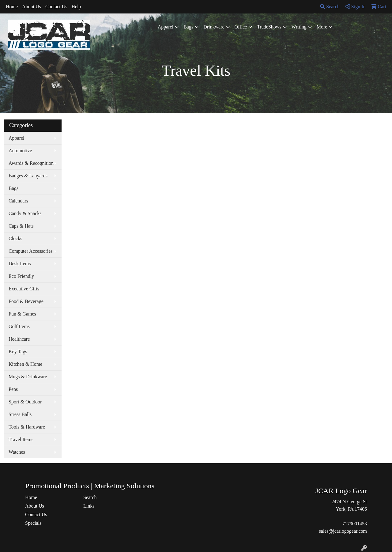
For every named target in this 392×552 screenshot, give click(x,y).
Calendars (18, 201)
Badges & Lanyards (28, 176)
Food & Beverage (26, 301)
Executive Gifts (24, 289)
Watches (17, 452)
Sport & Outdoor (25, 402)
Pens (13, 389)
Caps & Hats (21, 226)
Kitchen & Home (25, 364)
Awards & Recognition (31, 163)
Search (330, 7)
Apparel (166, 27)
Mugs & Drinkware (28, 377)
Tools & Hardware (27, 427)
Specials (33, 523)
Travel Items (21, 439)
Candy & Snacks (25, 213)
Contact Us (56, 7)
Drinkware (214, 27)
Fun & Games (22, 314)
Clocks (15, 238)
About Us (32, 7)
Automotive (20, 151)
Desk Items (20, 264)
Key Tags (18, 352)
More (322, 27)
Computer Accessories (31, 251)
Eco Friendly (21, 276)
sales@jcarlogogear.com (343, 531)
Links (89, 506)
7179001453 (355, 524)
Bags (188, 27)
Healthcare (19, 339)
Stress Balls (20, 414)
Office (241, 27)
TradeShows (269, 27)
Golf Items (19, 326)
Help (76, 7)
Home (12, 7)
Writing (299, 27)
